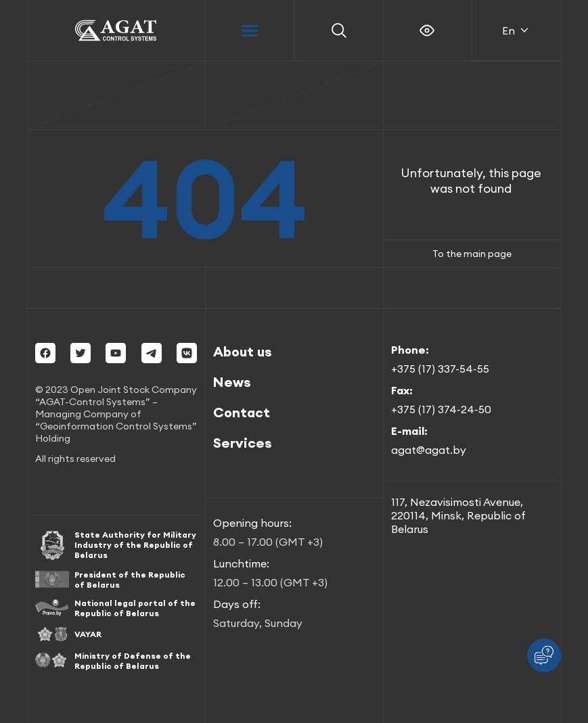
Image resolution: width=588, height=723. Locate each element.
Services (243, 443)
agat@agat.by (429, 450)
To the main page (472, 254)
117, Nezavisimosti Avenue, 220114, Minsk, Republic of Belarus (458, 515)
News (232, 382)
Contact (242, 412)
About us (243, 351)
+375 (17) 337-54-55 (440, 369)
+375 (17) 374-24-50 (441, 409)
